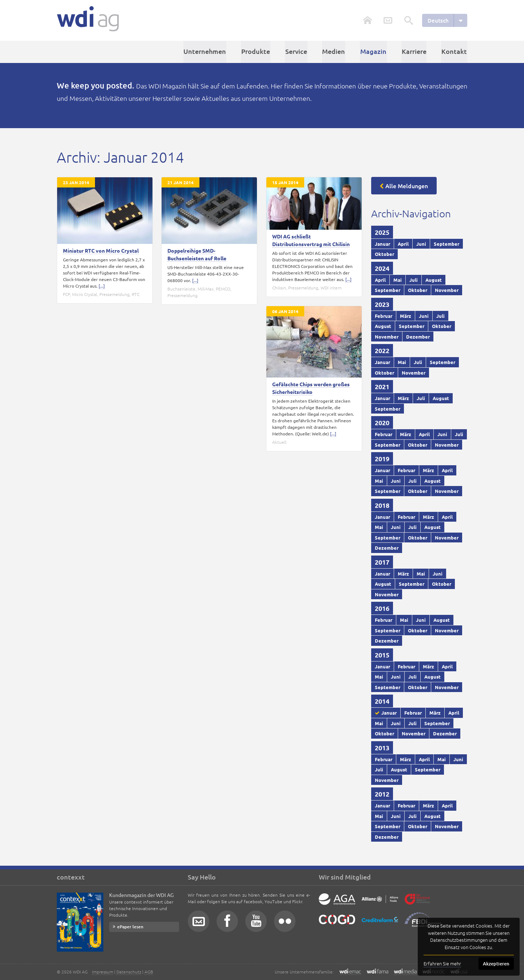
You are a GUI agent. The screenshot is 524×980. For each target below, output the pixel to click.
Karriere (415, 52)
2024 (382, 268)
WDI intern (331, 287)
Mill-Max (206, 288)
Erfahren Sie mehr (442, 963)
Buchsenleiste (181, 288)
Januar (382, 243)
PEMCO (223, 288)
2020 (382, 422)
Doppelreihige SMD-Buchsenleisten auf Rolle (197, 254)
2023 (382, 304)
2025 (382, 232)
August (434, 279)
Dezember (418, 336)
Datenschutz (129, 972)
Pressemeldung (114, 294)
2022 (382, 350)
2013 (382, 747)
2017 (382, 562)
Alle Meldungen (407, 185)
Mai (398, 279)
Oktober (384, 254)
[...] (102, 285)
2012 (382, 794)
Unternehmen (209, 52)
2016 (382, 608)
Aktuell (279, 442)
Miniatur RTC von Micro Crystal (101, 250)
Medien (336, 52)
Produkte (259, 52)
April (403, 243)
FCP (66, 294)
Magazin (375, 52)
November (447, 290)
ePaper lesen (130, 927)
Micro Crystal (85, 294)
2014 (382, 701)
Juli (414, 279)
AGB (149, 972)
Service (299, 52)
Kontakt (454, 52)
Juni (421, 243)
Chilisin (279, 287)
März (406, 315)
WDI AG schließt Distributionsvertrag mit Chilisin (311, 240)
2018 (382, 505)
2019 (382, 459)
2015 (382, 654)
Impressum (103, 972)
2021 (382, 386)
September (446, 243)
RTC (136, 294)
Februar (384, 315)
